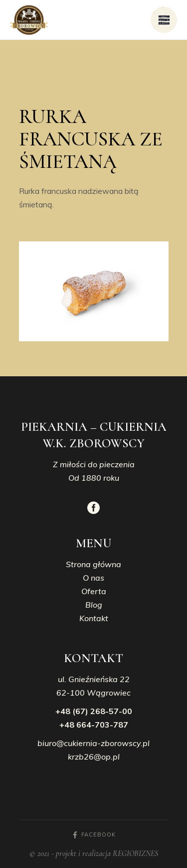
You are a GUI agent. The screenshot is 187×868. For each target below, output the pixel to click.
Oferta (94, 591)
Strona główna (93, 564)
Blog (94, 605)
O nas (93, 578)
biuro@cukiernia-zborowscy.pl (93, 743)
